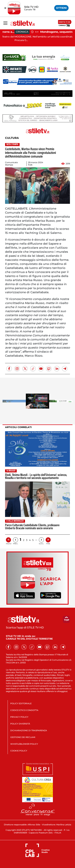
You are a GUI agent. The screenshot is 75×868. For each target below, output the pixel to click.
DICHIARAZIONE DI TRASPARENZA (29, 730)
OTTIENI (61, 8)
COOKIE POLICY (19, 751)
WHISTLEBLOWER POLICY (24, 744)
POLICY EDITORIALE (21, 703)
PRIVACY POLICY (19, 717)
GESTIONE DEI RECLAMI (23, 737)
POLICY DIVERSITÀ (20, 724)
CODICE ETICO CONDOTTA (24, 710)
